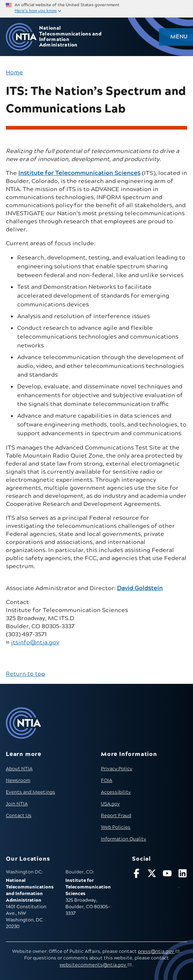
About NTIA (19, 769)
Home (14, 72)
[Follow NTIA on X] (152, 875)
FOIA (107, 780)
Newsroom (18, 780)
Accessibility (116, 792)
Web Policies (116, 827)
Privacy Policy (117, 769)
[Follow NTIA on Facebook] (137, 875)
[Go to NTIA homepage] (21, 37)
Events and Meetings (31, 792)
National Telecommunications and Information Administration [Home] (70, 37)
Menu (179, 37)
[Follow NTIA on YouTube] (167, 875)
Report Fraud (116, 816)
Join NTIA (17, 804)
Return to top (25, 674)
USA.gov (110, 804)
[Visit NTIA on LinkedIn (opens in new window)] (183, 880)
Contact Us (19, 816)
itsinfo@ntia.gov (35, 642)
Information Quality (124, 839)
